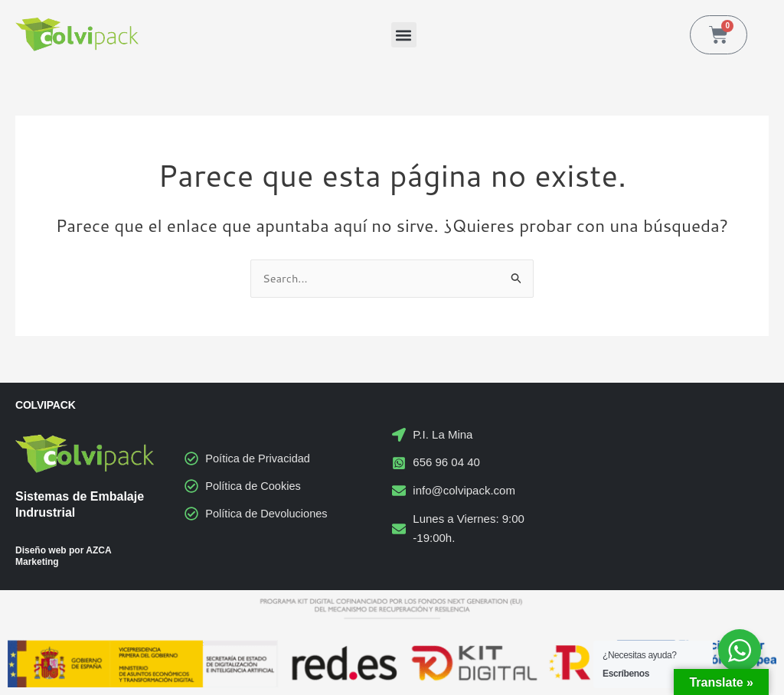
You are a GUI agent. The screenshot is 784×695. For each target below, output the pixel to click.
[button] (404, 35)
